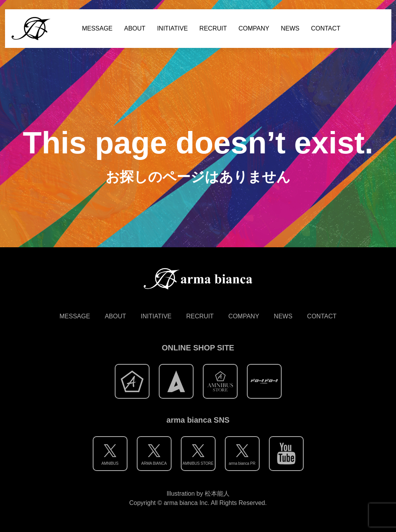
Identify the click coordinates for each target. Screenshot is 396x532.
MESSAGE (97, 28)
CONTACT (326, 28)
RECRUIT (213, 28)
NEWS (290, 28)
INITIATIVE (172, 28)
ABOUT (135, 28)
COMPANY (254, 28)
